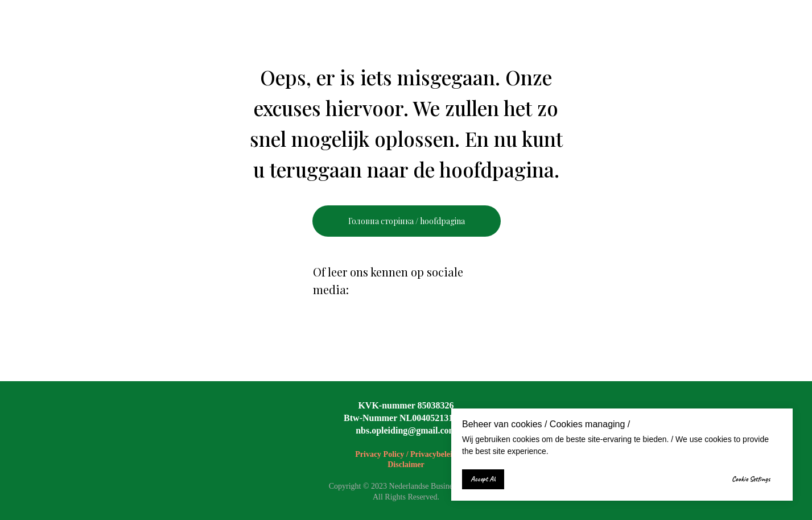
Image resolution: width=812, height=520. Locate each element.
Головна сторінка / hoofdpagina (407, 221)
